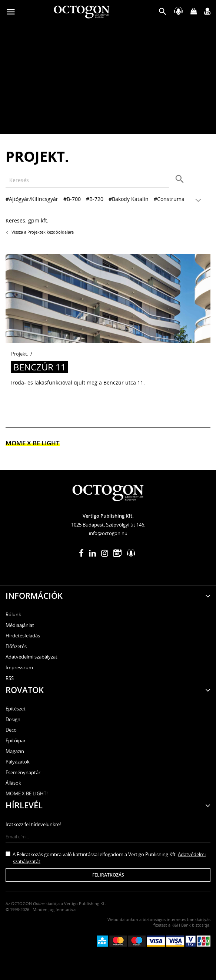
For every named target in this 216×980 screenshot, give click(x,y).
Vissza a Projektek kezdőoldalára (40, 232)
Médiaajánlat (20, 625)
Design (13, 719)
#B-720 (95, 199)
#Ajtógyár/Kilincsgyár (32, 199)
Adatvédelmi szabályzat (31, 657)
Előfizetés (16, 646)
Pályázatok (18, 762)
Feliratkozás (108, 875)
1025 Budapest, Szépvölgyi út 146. (108, 525)
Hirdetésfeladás (23, 636)
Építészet (16, 709)
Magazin (15, 751)
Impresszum (19, 667)
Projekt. (20, 354)
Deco (11, 730)
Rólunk (13, 614)
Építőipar (16, 740)
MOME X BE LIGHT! (26, 793)
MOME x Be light (33, 443)
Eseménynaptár (23, 772)
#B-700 (72, 199)
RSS (10, 678)
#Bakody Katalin (129, 199)
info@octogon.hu (108, 533)
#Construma (169, 199)
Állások (13, 783)
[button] (163, 13)
